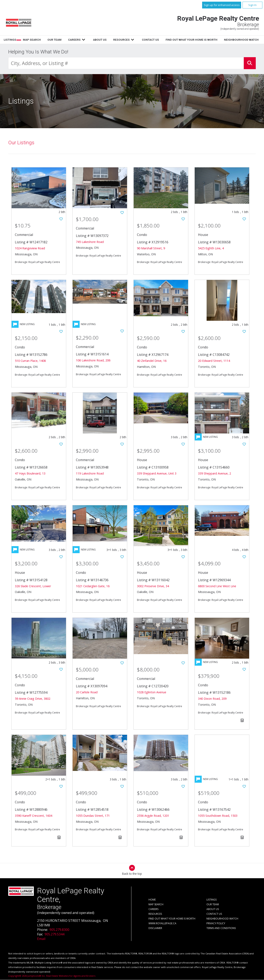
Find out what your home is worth (172, 919)
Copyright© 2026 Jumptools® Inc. (27, 976)
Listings (60, 40)
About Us (150, 40)
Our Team (104, 40)
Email (41, 939)
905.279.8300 (59, 930)
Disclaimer (155, 928)
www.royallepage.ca (162, 924)
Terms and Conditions (221, 928)
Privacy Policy (216, 924)
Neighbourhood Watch (222, 919)
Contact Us (200, 40)
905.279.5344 (54, 934)
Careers (124, 40)
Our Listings (21, 143)
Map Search (82, 40)
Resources (171, 40)
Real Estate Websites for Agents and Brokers (71, 976)
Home (43, 40)
